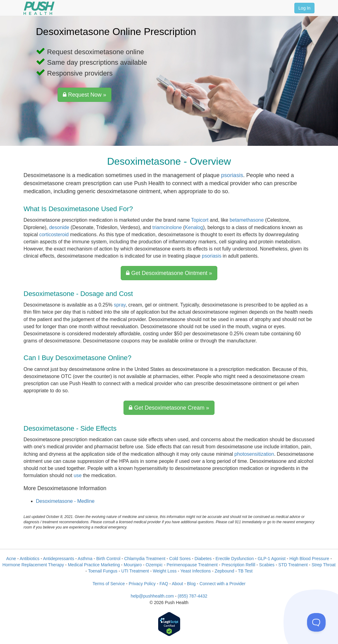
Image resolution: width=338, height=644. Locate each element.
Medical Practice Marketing (94, 565)
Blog (191, 584)
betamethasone (247, 220)
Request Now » (84, 95)
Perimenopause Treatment (192, 565)
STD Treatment (293, 565)
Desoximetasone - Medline (65, 501)
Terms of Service (109, 584)
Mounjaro (133, 565)
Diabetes (203, 559)
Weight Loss (165, 571)
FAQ (164, 584)
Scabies (267, 565)
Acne (11, 559)
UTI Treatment (135, 571)
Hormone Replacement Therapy (33, 565)
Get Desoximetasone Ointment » (169, 273)
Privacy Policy (142, 584)
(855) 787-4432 (193, 596)
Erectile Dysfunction (235, 559)
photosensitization (254, 454)
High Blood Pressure (309, 559)
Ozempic (154, 565)
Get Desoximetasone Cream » (169, 408)
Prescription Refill (238, 565)
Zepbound (224, 571)
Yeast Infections (196, 571)
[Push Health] (39, 8)
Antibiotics (30, 559)
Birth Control (108, 559)
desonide (59, 227)
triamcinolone (167, 227)
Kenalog (194, 227)
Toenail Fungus (103, 571)
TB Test (245, 571)
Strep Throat (324, 565)
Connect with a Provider (222, 584)
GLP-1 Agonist (271, 559)
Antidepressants (58, 559)
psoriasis (232, 175)
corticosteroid (54, 235)
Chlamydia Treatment (145, 559)
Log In (304, 8)
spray (120, 305)
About (178, 584)
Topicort (200, 220)
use (78, 475)
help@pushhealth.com (152, 596)
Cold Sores (180, 559)
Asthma (85, 559)
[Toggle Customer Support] (316, 622)
